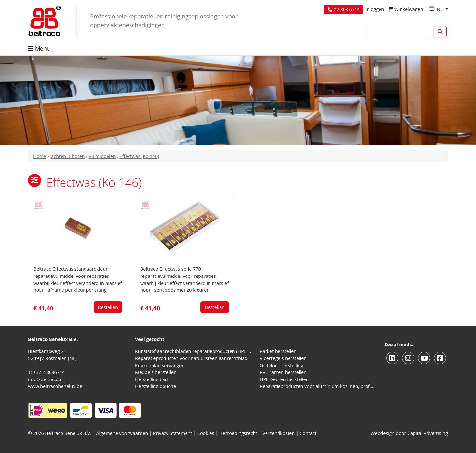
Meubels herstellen (156, 372)
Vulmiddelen (102, 156)
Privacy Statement (173, 433)
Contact (308, 433)
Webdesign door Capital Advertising (409, 433)
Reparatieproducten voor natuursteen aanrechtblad (191, 358)
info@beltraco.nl (46, 379)
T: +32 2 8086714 (46, 372)
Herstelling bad (152, 379)
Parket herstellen (278, 351)
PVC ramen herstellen (283, 372)
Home (40, 156)
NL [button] (436, 9)
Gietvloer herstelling (282, 365)
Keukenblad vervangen (160, 365)
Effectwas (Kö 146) (139, 156)
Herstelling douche (155, 386)
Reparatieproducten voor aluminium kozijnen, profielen (318, 386)
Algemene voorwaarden (122, 433)
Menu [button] (39, 48)
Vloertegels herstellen (283, 358)
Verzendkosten (278, 433)
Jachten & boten (67, 156)
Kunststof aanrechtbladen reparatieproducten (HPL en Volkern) (193, 351)
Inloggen (375, 9)
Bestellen (108, 307)
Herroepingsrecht (239, 433)
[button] (35, 180)
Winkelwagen (406, 9)
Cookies (206, 433)
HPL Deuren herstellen (284, 379)
